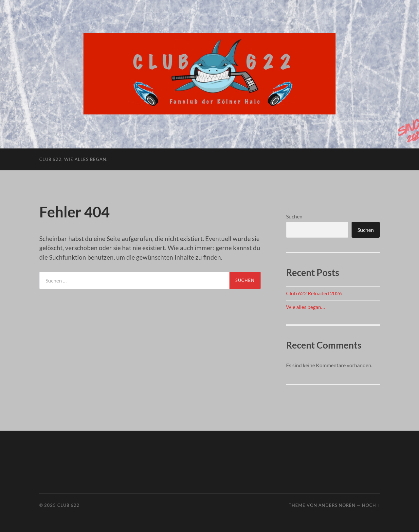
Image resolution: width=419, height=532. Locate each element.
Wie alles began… (306, 307)
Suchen (294, 216)
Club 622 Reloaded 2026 (314, 293)
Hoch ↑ (371, 505)
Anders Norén (337, 505)
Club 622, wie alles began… (74, 159)
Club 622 (68, 505)
